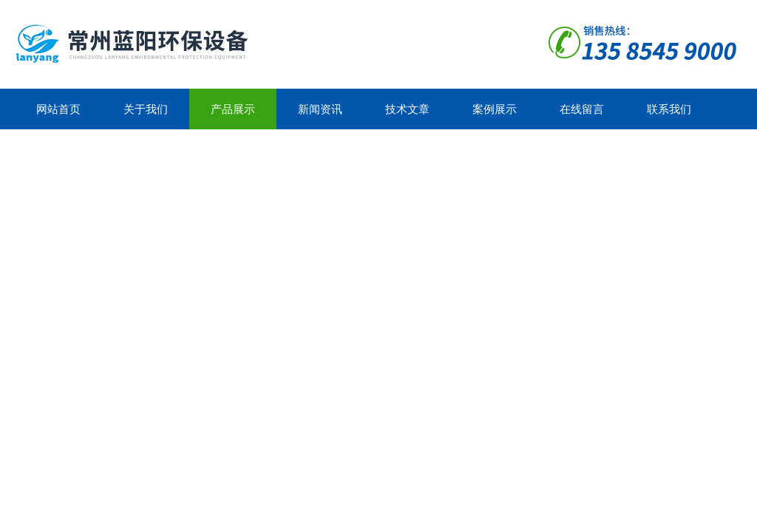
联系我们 (669, 109)
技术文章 (407, 109)
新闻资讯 (320, 109)
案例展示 (495, 109)
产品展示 (233, 109)
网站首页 (58, 109)
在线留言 (582, 109)
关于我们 (146, 109)
